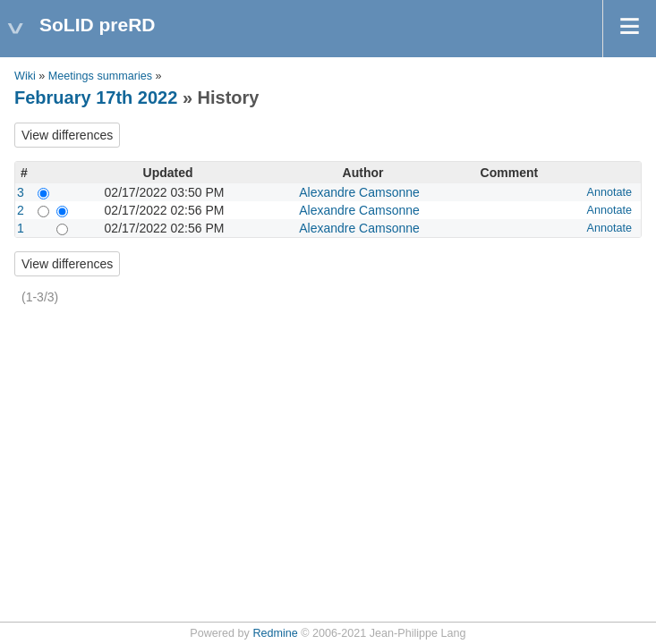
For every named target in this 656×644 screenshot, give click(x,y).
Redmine (275, 633)
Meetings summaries (100, 76)
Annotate (609, 192)
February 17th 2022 (96, 97)
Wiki (25, 76)
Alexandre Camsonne (359, 192)
